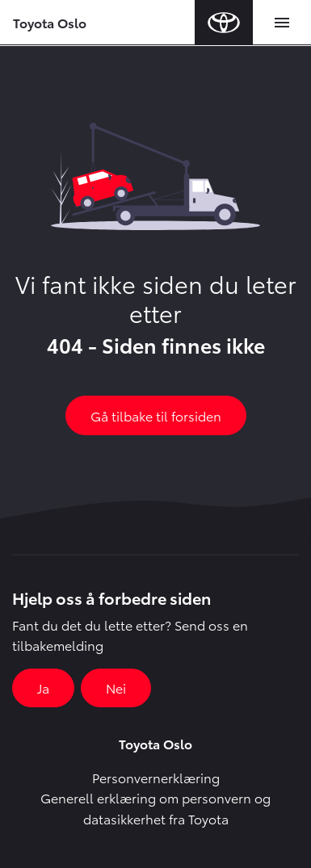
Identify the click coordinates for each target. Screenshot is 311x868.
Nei (116, 688)
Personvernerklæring (156, 777)
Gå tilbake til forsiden (156, 415)
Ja (43, 688)
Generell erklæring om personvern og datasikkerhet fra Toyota (155, 808)
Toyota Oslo (50, 22)
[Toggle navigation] (282, 23)
